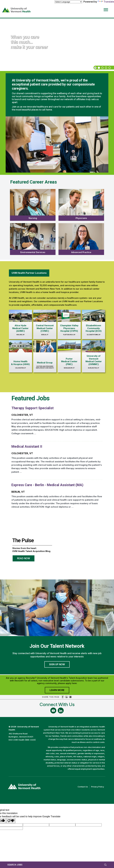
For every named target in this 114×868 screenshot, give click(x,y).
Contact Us (84, 787)
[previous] (4, 68)
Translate (106, 2)
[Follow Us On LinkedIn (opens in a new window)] (61, 710)
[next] (8, 68)
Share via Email (70, 697)
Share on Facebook (63, 697)
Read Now (26, 559)
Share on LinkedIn (66, 697)
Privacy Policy (98, 787)
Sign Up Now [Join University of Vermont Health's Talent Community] (57, 664)
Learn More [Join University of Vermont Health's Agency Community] (59, 691)
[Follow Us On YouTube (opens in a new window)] (53, 710)
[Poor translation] (11, 821)
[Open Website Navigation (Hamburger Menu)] (106, 8)
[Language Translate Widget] (68, 2)
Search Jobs (15, 865)
